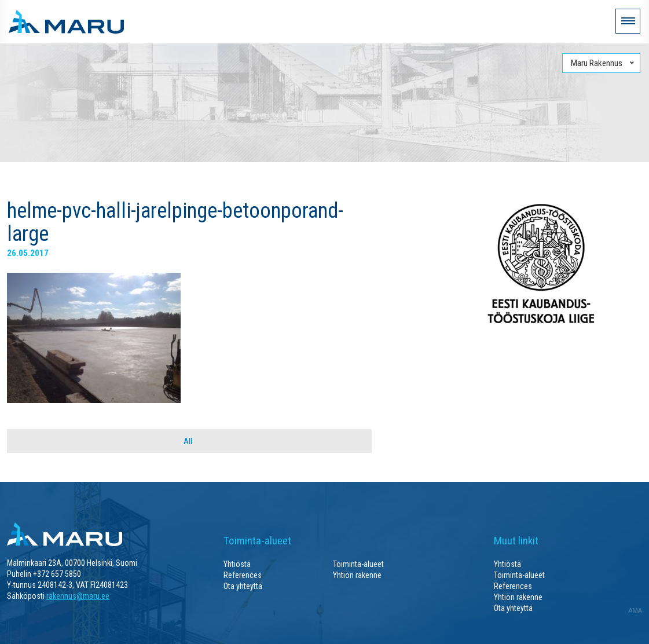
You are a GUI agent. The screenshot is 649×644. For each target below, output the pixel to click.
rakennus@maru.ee (78, 596)
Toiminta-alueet (358, 564)
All (188, 441)
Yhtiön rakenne (357, 575)
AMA (635, 610)
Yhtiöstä (237, 564)
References (243, 575)
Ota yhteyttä (243, 586)
